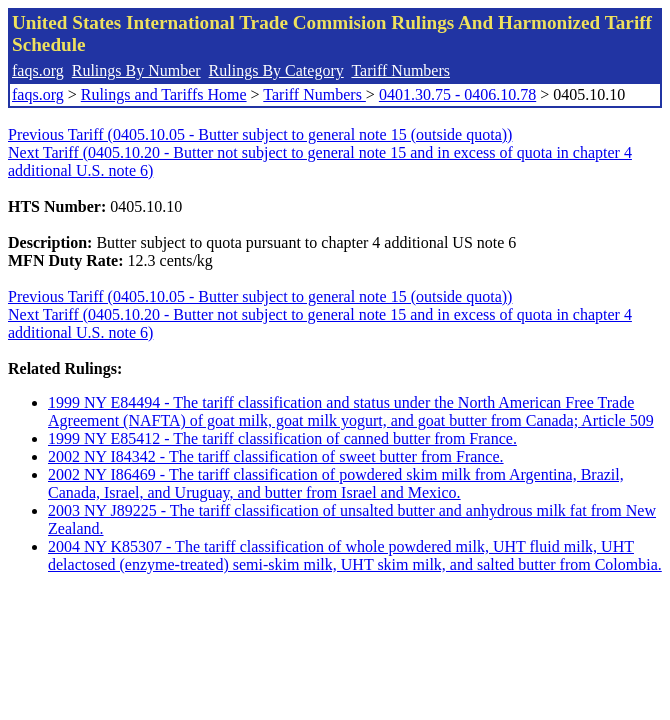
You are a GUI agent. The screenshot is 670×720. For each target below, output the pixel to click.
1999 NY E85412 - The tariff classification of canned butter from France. (282, 438)
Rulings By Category (276, 70)
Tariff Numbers (400, 70)
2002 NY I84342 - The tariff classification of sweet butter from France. (276, 456)
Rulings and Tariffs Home (164, 94)
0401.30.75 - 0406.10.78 (457, 94)
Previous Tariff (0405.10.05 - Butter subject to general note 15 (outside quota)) (260, 134)
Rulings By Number (136, 70)
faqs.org (38, 70)
